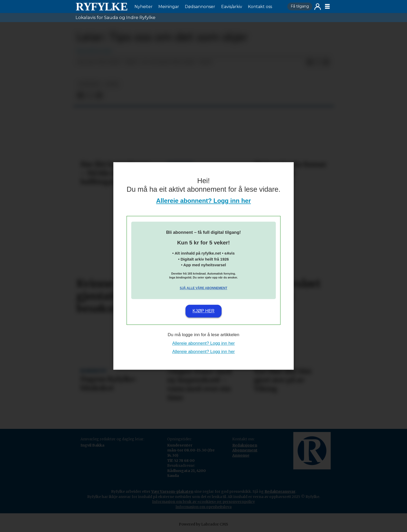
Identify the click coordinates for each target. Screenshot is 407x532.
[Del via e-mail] (326, 62)
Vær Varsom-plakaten (172, 491)
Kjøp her (204, 311)
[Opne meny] (327, 6)
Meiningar (169, 7)
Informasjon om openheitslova (203, 507)
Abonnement (245, 450)
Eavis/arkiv (232, 7)
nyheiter (89, 84)
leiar (112, 84)
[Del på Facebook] (310, 62)
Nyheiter (144, 7)
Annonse (241, 455)
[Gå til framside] (101, 6)
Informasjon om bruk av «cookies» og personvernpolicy (203, 502)
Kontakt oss (260, 7)
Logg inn (318, 7)
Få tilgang (300, 6)
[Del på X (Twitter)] (318, 62)
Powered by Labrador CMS (203, 524)
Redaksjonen (245, 445)
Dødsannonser (200, 7)
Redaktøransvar (280, 491)
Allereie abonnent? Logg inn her (204, 201)
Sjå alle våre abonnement (203, 288)
